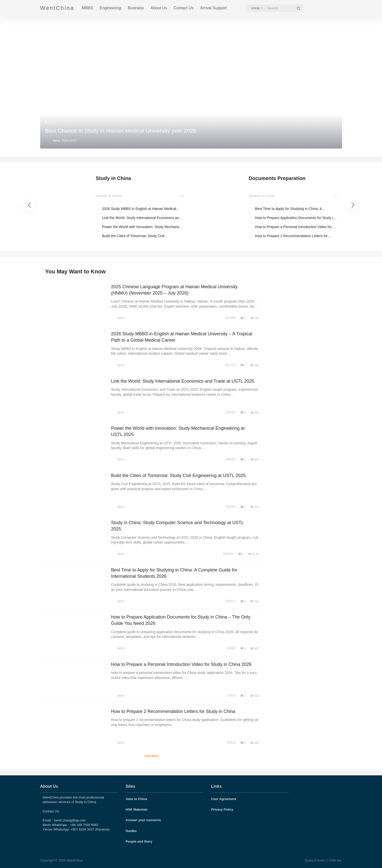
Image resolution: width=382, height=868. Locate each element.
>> (182, 196)
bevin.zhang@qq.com (70, 820)
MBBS (87, 8)
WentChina (74, 860)
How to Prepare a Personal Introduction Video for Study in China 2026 (293, 227)
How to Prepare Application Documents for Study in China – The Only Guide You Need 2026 (295, 218)
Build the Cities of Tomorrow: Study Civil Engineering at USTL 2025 (133, 236)
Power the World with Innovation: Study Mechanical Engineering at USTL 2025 (142, 227)
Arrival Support (214, 8)
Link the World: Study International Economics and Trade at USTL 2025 (141, 218)
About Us (159, 8)
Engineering (110, 8)
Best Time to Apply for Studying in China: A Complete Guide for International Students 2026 (292, 209)
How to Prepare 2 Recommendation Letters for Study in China (291, 236)
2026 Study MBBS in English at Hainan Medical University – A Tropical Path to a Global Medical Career (139, 209)
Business (136, 8)
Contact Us (183, 8)
